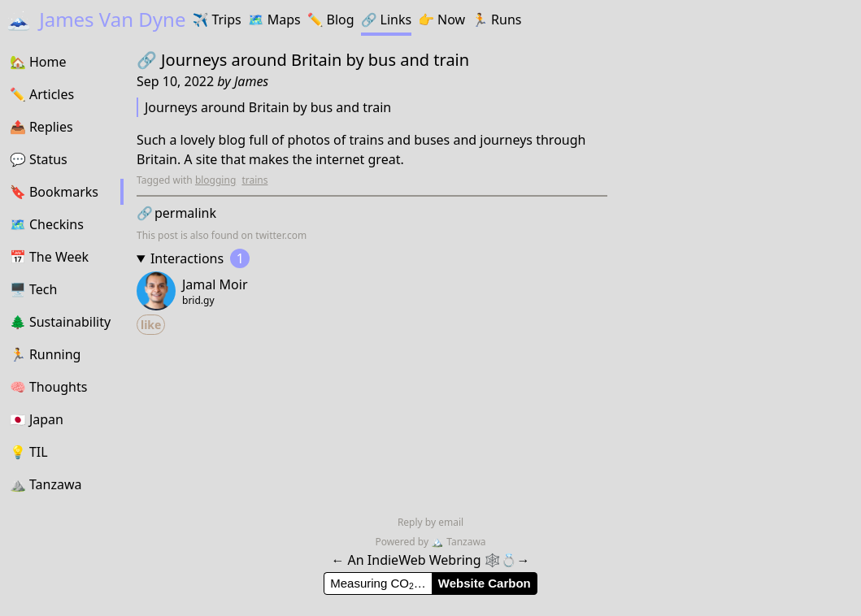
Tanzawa (458, 542)
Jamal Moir (215, 284)
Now (441, 20)
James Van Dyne (96, 19)
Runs (496, 20)
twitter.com (281, 235)
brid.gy (198, 301)
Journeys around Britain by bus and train (315, 60)
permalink (176, 213)
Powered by (403, 542)
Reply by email (430, 522)
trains (254, 180)
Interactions (200, 258)
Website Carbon (485, 583)
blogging (215, 180)
